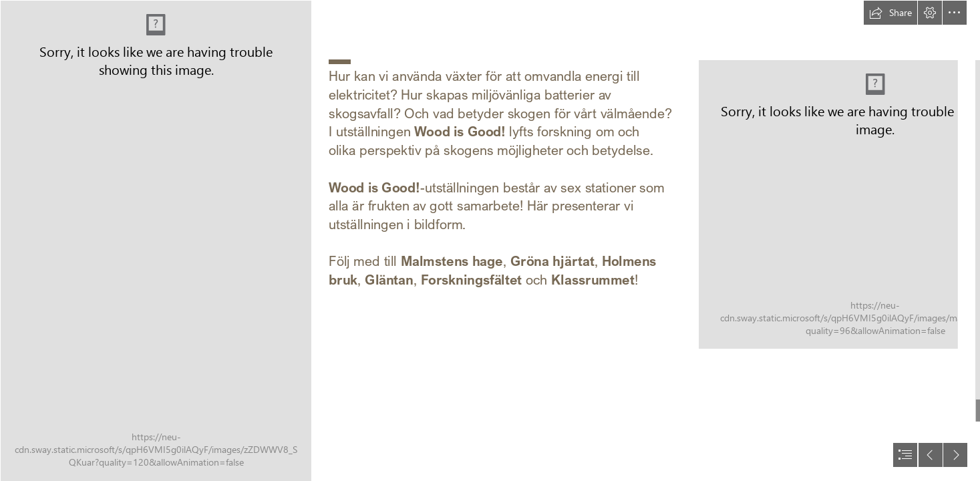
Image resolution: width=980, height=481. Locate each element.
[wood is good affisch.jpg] (156, 240)
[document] (490, 240)
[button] (890, 13)
